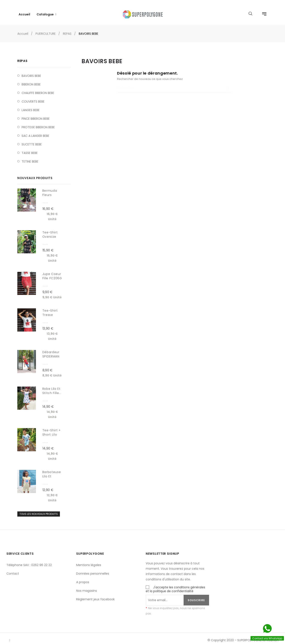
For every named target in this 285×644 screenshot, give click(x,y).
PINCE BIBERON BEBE (36, 115)
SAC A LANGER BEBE (35, 132)
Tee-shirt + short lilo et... (52, 431)
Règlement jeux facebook (95, 596)
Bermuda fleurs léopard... (50, 191)
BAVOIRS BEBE (31, 72)
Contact (13, 570)
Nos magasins (87, 587)
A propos (83, 578)
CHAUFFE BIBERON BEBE (38, 89)
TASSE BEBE (30, 149)
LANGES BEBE (31, 106)
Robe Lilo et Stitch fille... (52, 387)
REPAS (22, 57)
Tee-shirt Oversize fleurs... (50, 233)
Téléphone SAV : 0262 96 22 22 (29, 561)
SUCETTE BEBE (32, 140)
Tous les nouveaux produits (39, 510)
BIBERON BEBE (31, 81)
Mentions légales (89, 561)
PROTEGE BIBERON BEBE (38, 123)
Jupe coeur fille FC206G (52, 272)
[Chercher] (175, 85)
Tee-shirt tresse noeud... (50, 311)
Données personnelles (93, 570)
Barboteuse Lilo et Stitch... (52, 472)
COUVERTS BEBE (33, 98)
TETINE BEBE (30, 158)
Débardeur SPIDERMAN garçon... (51, 353)
